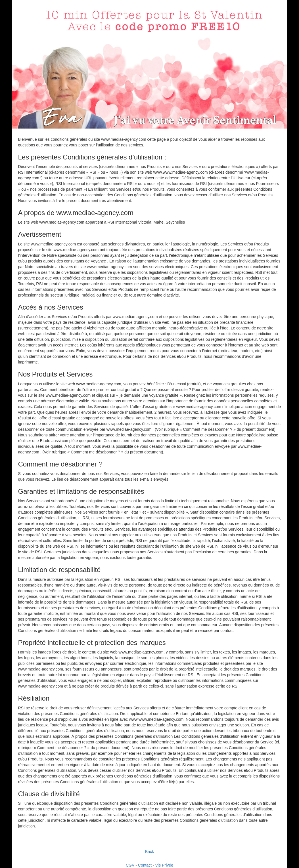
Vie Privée (164, 865)
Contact (145, 865)
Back (149, 852)
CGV (130, 865)
